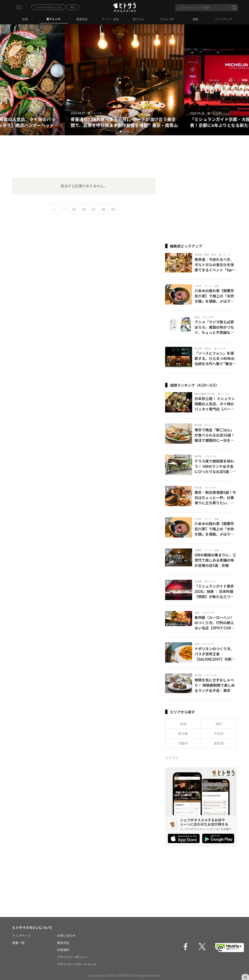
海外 (219, 724)
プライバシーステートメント (77, 964)
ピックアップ (224, 19)
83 (74, 209)
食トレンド (54, 19)
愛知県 (219, 743)
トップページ (22, 935)
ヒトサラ (172, 758)
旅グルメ (139, 19)
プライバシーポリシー (72, 957)
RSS (73, 7)
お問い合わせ (66, 935)
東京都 (183, 733)
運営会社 (63, 943)
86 (103, 209)
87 (113, 209)
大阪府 (219, 733)
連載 (195, 19)
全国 (183, 724)
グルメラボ (167, 19)
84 (84, 209)
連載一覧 (18, 943)
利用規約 (63, 950)
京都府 (183, 743)
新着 (25, 19)
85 (94, 209)
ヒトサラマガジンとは (48, 7)
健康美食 (82, 19)
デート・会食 (110, 19)
